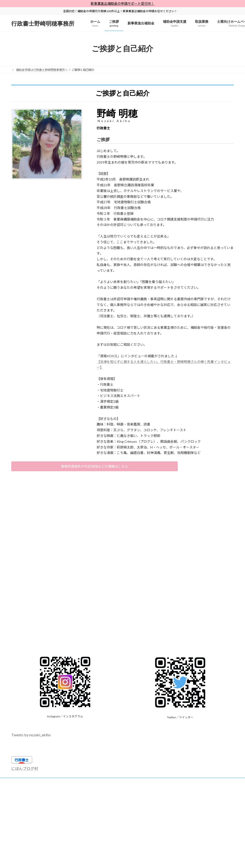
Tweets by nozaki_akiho (31, 736)
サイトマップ (24, 784)
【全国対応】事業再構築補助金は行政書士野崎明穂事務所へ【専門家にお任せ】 (67, 789)
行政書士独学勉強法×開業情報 (131, 784)
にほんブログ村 (25, 770)
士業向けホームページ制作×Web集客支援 (187, 784)
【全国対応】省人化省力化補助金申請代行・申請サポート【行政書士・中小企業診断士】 (73, 786)
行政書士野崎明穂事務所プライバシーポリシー (72, 784)
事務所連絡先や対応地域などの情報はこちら (95, 467)
